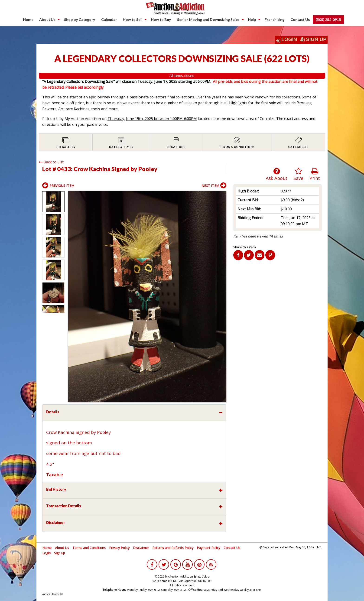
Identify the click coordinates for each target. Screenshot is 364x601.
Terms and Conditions (89, 548)
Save (298, 174)
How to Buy (161, 19)
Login (289, 39)
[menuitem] (28, 19)
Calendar (109, 19)
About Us (47, 19)
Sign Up (313, 39)
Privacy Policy (119, 548)
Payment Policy (208, 548)
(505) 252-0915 (328, 19)
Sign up (60, 553)
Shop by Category (80, 19)
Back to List (51, 162)
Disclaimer (141, 548)
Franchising (275, 19)
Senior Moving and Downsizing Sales (208, 19)
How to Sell (133, 19)
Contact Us (300, 19)
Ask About (277, 174)
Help (252, 19)
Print (315, 174)
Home (28, 19)
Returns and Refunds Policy (173, 548)
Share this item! (245, 247)
